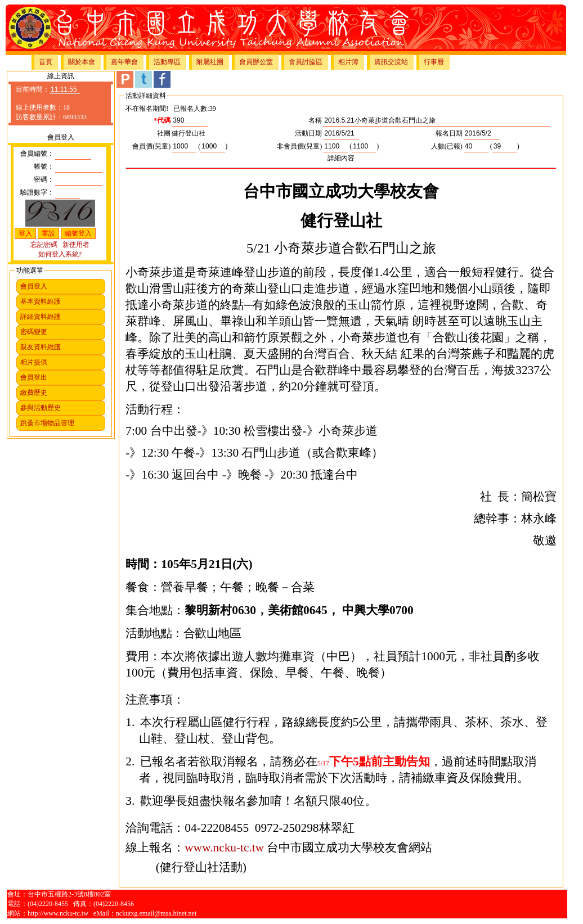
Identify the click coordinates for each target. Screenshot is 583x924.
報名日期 (449, 133)
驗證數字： (37, 192)
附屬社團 (210, 62)
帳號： (44, 166)
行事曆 (434, 62)
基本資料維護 (41, 301)
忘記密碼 (44, 245)
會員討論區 (306, 62)
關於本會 (82, 62)
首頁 (46, 62)
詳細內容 (341, 158)
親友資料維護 (41, 347)
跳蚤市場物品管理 (47, 423)
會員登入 (34, 286)
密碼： (44, 179)
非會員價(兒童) (299, 146)
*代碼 (162, 120)
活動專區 (167, 62)
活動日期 (308, 133)
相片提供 (34, 362)
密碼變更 (34, 332)
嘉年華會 (124, 62)
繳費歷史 (34, 393)
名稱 (315, 120)
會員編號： (37, 154)
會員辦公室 (256, 62)
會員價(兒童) (151, 146)
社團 (164, 133)
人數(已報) (447, 146)
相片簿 (348, 62)
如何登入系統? (60, 254)
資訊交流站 (391, 62)
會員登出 (34, 377)
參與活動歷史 (41, 408)
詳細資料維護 (41, 317)
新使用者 (76, 245)
